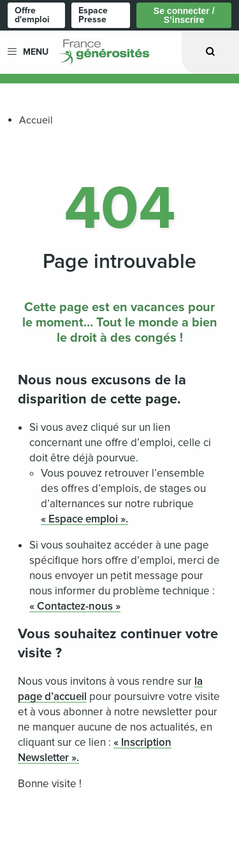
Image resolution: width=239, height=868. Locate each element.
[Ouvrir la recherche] (210, 52)
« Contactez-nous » (75, 606)
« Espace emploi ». (84, 519)
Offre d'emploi (32, 15)
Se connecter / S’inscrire (184, 15)
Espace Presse (93, 15)
